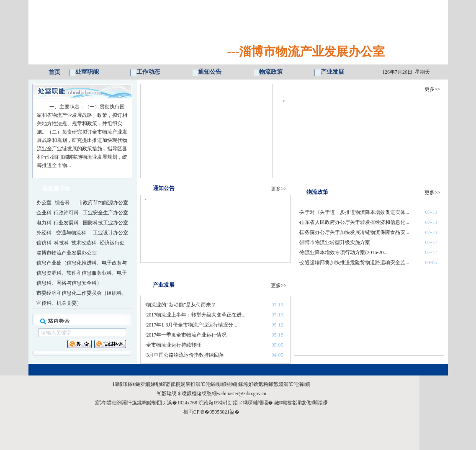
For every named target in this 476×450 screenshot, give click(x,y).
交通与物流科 (71, 233)
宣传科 (44, 303)
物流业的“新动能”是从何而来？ (181, 305)
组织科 (114, 293)
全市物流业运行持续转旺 (174, 345)
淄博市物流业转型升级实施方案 (335, 242)
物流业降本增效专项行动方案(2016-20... (343, 252)
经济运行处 (112, 243)
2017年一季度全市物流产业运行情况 (186, 335)
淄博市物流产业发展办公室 (67, 253)
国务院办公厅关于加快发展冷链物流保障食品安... (354, 232)
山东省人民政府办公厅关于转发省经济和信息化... (354, 222)
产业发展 (332, 72)
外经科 (44, 233)
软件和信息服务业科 (89, 273)
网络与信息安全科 (77, 283)
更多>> (432, 89)
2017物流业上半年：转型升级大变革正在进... (196, 315)
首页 (54, 72)
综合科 (62, 203)
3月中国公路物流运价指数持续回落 (185, 355)
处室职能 (87, 72)
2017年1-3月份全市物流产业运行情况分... (192, 325)
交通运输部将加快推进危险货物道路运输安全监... (354, 262)
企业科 (44, 213)
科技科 (62, 243)
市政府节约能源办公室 (103, 203)
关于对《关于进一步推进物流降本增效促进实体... (354, 212)
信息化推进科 (82, 263)
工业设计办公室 (111, 233)
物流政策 (271, 72)
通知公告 (210, 72)
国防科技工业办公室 (105, 223)
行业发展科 (66, 223)
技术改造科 (84, 243)
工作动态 (148, 72)
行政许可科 (66, 213)
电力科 (44, 223)
